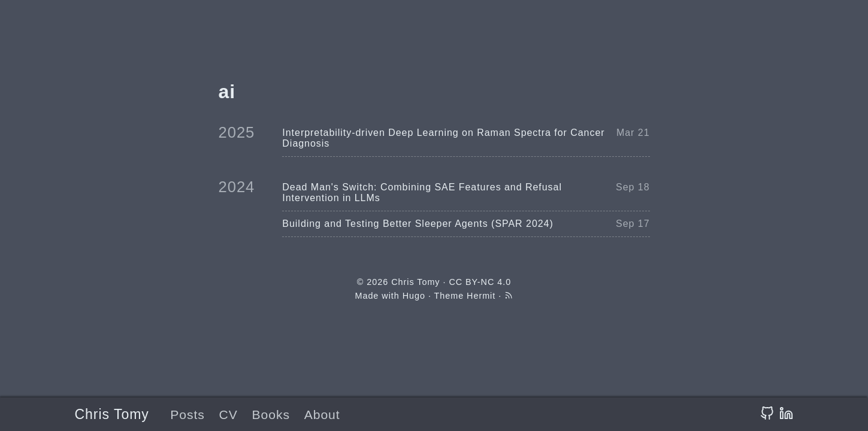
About (322, 415)
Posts (187, 415)
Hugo (414, 296)
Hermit (481, 296)
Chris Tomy (112, 414)
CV (229, 415)
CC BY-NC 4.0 (480, 282)
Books (270, 415)
